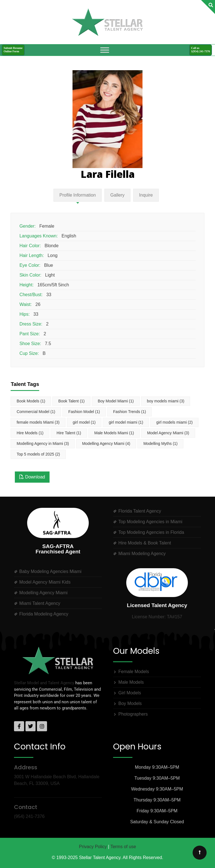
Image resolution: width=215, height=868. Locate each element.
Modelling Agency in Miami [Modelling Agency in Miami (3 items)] (43, 444)
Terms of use (123, 847)
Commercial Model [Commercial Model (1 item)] (36, 412)
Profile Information (78, 195)
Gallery (117, 195)
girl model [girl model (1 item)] (84, 422)
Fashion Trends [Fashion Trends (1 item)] (130, 412)
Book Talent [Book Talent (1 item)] (71, 401)
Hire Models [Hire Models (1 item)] (30, 433)
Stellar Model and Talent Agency (44, 683)
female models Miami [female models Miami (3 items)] (38, 422)
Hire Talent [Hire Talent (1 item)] (69, 433)
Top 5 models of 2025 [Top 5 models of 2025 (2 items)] (38, 454)
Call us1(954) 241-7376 (201, 50)
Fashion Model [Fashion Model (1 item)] (84, 412)
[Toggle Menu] (105, 50)
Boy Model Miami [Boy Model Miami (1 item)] (116, 401)
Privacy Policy (93, 847)
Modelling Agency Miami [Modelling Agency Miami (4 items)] (106, 444)
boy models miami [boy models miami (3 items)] (166, 401)
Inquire (146, 195)
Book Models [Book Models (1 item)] (31, 401)
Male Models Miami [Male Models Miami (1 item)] (114, 433)
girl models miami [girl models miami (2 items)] (174, 422)
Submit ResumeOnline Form (13, 50)
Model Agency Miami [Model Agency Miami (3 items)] (168, 433)
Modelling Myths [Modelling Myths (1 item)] (160, 444)
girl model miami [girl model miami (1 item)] (126, 422)
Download (32, 477)
